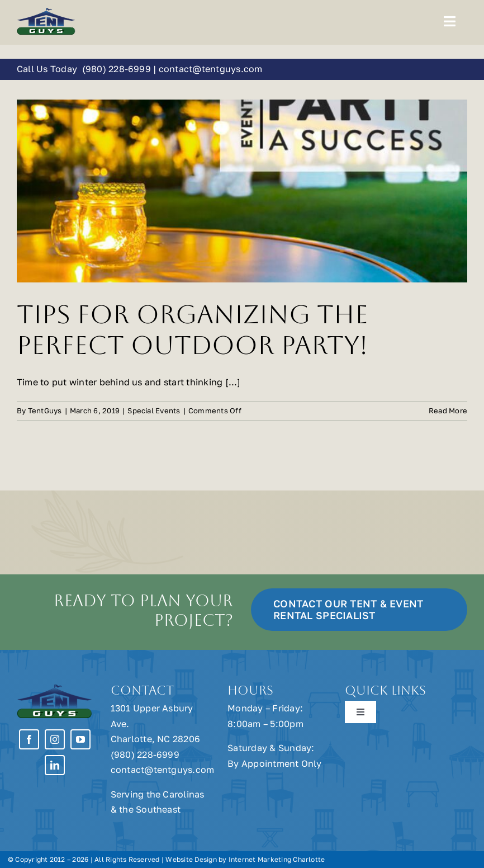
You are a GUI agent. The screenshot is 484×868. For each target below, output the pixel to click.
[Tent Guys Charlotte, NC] (46, 12)
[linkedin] (55, 765)
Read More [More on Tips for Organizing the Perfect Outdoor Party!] (448, 411)
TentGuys (45, 411)
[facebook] (29, 739)
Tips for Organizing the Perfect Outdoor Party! (193, 330)
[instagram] (55, 739)
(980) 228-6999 (116, 69)
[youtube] (80, 739)
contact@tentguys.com (211, 69)
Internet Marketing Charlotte (277, 859)
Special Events (154, 411)
